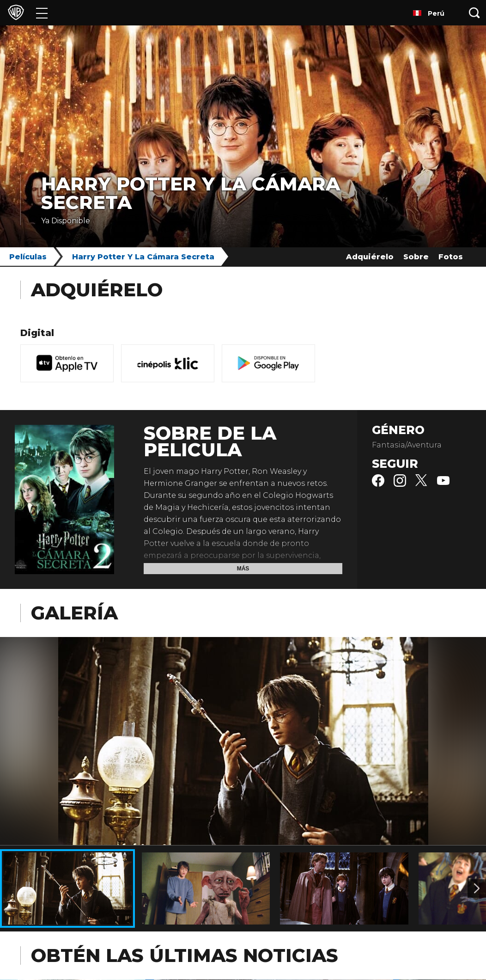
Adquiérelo (370, 257)
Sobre (416, 257)
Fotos (451, 257)
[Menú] (42, 13)
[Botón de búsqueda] (474, 13)
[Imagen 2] (477, 888)
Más (243, 569)
